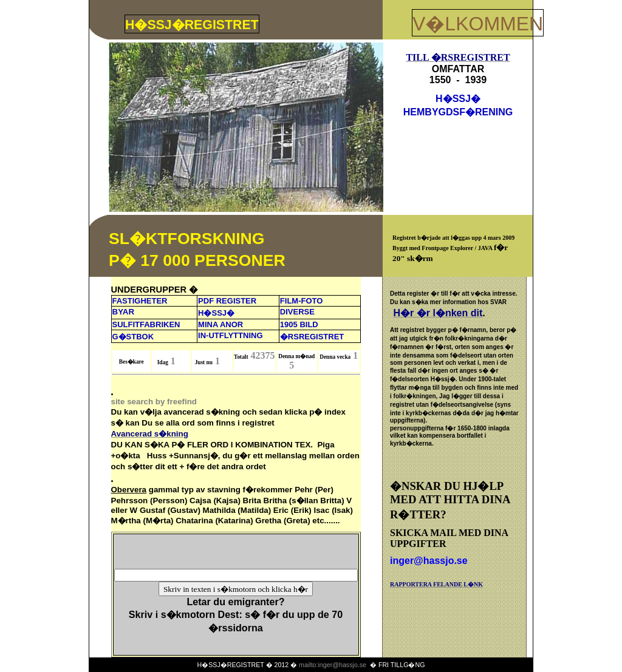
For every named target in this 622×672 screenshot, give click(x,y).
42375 (263, 355)
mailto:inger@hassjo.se (333, 665)
